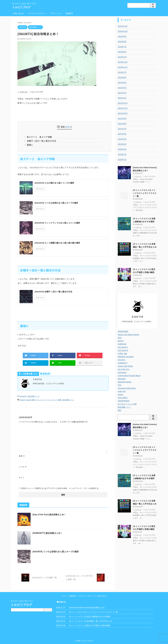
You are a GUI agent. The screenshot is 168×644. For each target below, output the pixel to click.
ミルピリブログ (21, 7)
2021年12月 (123, 103)
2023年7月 (122, 72)
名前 (22, 455)
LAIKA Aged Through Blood (129, 375)
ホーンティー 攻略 (54, 399)
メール (23, 466)
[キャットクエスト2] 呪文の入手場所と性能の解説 (90, 625)
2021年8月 (122, 124)
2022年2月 (122, 93)
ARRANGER (123, 331)
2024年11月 (123, 26)
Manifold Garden (125, 382)
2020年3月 (122, 149)
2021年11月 (123, 108)
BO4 (120, 337)
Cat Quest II (123, 347)
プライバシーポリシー (37, 13)
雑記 (120, 410)
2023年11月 (123, 67)
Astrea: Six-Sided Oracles (128, 334)
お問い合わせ (18, 13)
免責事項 (69, 13)
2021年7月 (122, 129)
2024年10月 (123, 31)
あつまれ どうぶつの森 (127, 404)
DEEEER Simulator (126, 356)
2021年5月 (122, 134)
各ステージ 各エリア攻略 (39, 137)
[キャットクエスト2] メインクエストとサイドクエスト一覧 (145, 193)
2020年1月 (122, 160)
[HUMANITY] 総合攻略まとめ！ (48, 533)
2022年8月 (122, 77)
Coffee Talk (122, 353)
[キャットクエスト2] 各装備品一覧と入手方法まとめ (91, 620)
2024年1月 (122, 57)
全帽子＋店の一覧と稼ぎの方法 (41, 141)
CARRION (122, 344)
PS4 (119, 385)
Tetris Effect (123, 397)
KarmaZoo (122, 372)
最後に (30, 145)
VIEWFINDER (124, 400)
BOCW (121, 340)
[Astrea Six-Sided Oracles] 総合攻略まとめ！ (88, 607)
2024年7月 (122, 47)
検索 (153, 5)
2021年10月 (123, 113)
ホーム (64, 595)
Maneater (122, 378)
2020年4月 (122, 144)
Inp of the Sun (123, 369)
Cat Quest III (123, 350)
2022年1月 (122, 98)
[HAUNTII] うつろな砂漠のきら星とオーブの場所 (56, 551)
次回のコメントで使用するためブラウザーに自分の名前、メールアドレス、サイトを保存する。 (61, 488)
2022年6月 (122, 83)
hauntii (22, 399)
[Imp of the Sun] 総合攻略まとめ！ (49, 514)
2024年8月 (122, 42)
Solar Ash (122, 391)
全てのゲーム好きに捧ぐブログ (22, 600)
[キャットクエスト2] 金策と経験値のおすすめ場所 (90, 616)
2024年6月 (122, 52)
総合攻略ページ (34, 396)
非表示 (69, 127)
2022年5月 (122, 88)
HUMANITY (123, 363)
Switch (120, 394)
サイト (22, 477)
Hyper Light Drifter (125, 366)
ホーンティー (41, 399)
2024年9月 (122, 36)
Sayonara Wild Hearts (127, 388)
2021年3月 (122, 139)
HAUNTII (23, 396)
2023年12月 (123, 62)
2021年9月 (122, 118)
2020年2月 (122, 154)
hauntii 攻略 (30, 399)
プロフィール (56, 13)
